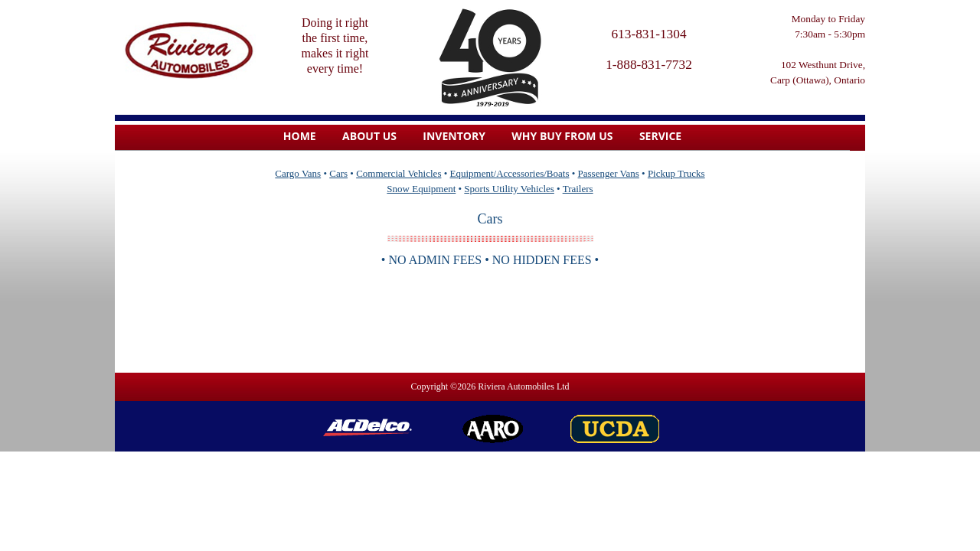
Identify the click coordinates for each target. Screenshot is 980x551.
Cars (338, 173)
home (300, 136)
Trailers (578, 189)
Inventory (454, 136)
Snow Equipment (421, 189)
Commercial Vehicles (399, 173)
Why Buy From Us (562, 136)
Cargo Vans (298, 173)
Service (660, 136)
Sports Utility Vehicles (509, 189)
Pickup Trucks (676, 173)
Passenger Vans (609, 173)
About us (369, 136)
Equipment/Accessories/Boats (510, 173)
